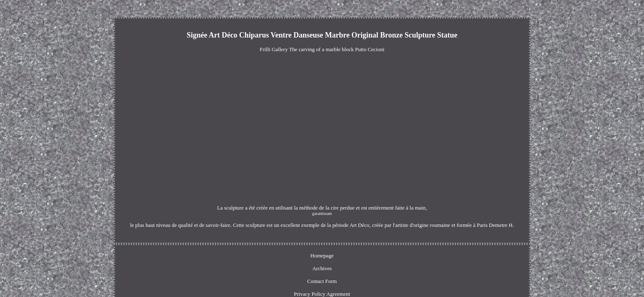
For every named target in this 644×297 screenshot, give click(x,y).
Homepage (231, 245)
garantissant (353, 208)
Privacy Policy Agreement (344, 245)
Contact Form (293, 245)
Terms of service (399, 245)
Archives (260, 245)
